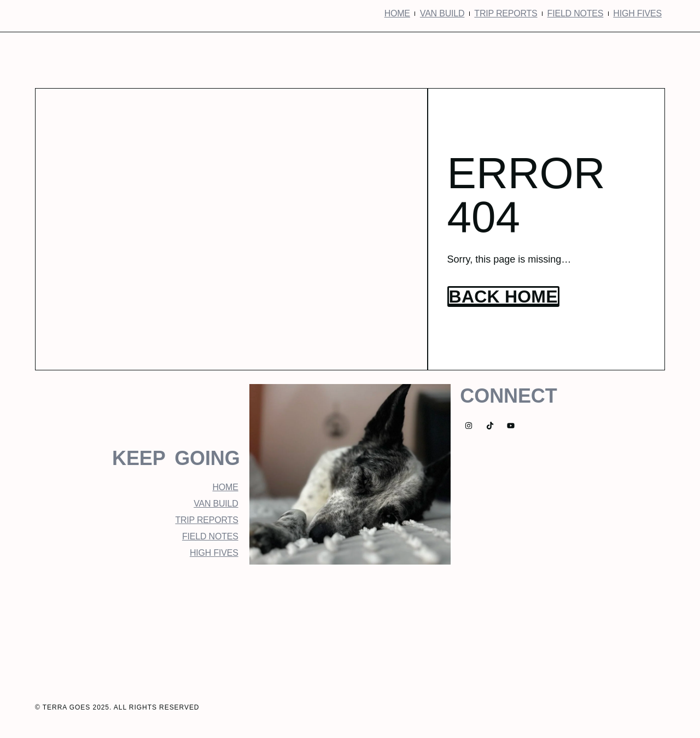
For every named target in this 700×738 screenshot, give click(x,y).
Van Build (442, 13)
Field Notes (576, 13)
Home (397, 13)
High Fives (637, 13)
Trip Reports (506, 13)
